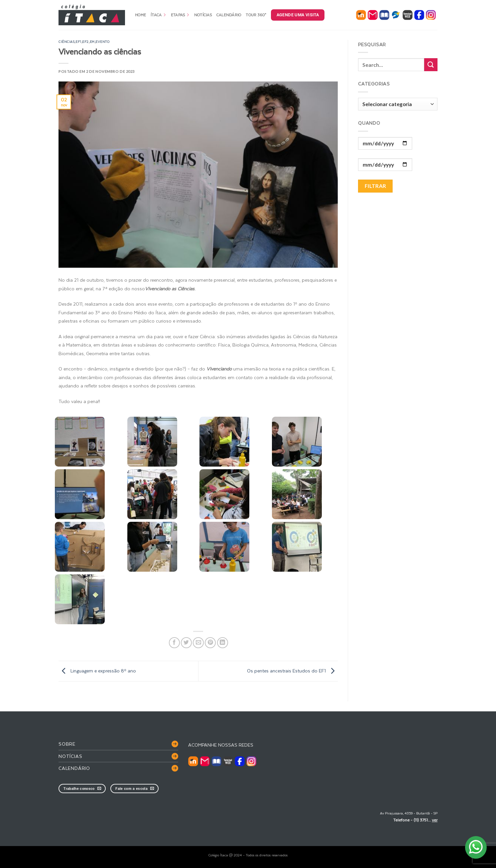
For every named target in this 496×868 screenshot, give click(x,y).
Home (140, 15)
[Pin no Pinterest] (210, 643)
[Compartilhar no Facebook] (174, 643)
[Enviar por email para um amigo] (198, 643)
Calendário (229, 15)
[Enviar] (431, 65)
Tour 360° (256, 15)
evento (102, 42)
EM (92, 42)
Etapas (180, 15)
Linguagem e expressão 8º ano (97, 671)
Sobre (67, 744)
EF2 (85, 42)
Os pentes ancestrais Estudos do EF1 (292, 671)
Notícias (203, 15)
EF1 (78, 42)
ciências (66, 42)
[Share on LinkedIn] (223, 643)
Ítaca (158, 15)
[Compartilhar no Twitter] (186, 643)
